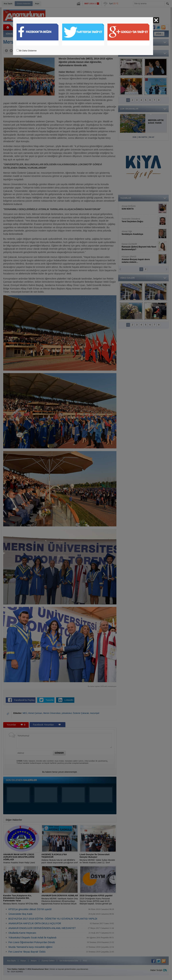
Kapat (156, 20)
